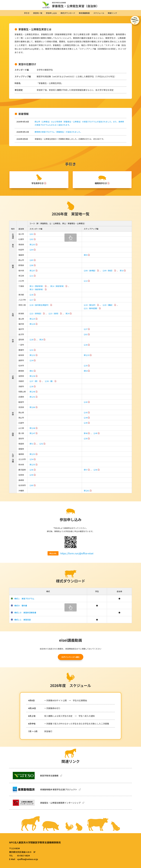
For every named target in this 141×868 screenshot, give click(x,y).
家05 (86, 257)
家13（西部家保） (37, 289)
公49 (95, 436)
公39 (31, 389)
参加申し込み (51, 13)
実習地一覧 (38, 13)
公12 (86, 283)
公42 (86, 404)
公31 (31, 352)
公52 (41, 446)
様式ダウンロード (68, 13)
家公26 (32, 326)
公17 (31, 302)
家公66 (32, 410)
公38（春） (49, 384)
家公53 (32, 456)
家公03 (32, 247)
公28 (31, 342)
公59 (31, 477)
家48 (86, 436)
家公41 (32, 399)
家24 (67, 316)
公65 (31, 262)
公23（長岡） (54, 316)
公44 (86, 420)
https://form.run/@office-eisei (77, 556)
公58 (95, 472)
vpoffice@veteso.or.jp (28, 859)
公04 (31, 252)
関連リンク (112, 13)
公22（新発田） (36, 316)
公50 (86, 441)
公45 (86, 425)
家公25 (32, 321)
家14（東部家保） (58, 289)
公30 (86, 347)
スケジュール (99, 13)
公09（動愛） (108, 273)
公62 (86, 337)
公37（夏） (34, 384)
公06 (31, 268)
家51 (31, 446)
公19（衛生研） (90, 307)
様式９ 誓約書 (21, 608)
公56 (31, 472)
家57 (86, 472)
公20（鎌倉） (108, 307)
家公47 (32, 436)
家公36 (32, 378)
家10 (122, 273)
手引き (27, 13)
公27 (86, 332)
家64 (86, 373)
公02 (31, 242)
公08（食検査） (90, 273)
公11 (31, 278)
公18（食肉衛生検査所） (40, 307)
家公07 (32, 273)
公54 (31, 462)
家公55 (32, 467)
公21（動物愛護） (91, 311)
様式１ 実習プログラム (24, 601)
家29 (41, 342)
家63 (31, 373)
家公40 (32, 394)
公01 (31, 236)
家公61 (87, 493)
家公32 (32, 358)
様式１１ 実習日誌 (23, 622)
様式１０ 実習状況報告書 (25, 615)
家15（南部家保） (37, 292)
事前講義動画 (84, 13)
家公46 (32, 430)
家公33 (87, 358)
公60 (31, 488)
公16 (31, 297)
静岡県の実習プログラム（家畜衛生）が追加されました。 (58, 132)
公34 (31, 363)
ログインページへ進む (71, 659)
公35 (86, 368)
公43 (86, 415)
